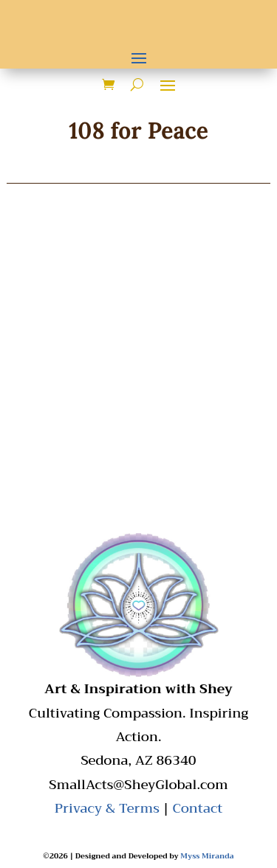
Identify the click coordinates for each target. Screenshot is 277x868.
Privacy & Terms (107, 808)
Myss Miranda (207, 856)
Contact (197, 808)
